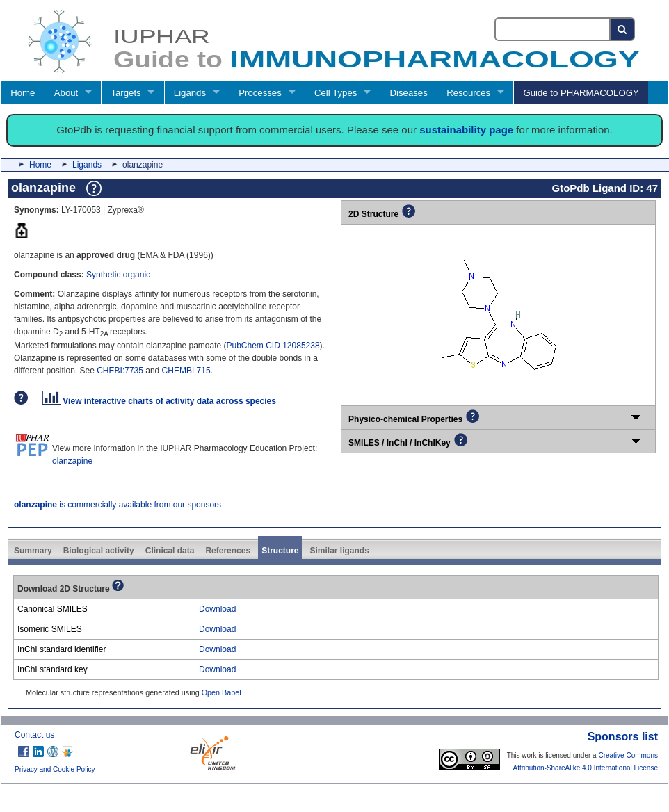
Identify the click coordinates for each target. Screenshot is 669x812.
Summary (33, 551)
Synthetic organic (118, 275)
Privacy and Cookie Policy (55, 769)
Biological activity (99, 551)
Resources (468, 93)
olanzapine (72, 461)
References (228, 551)
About (66, 93)
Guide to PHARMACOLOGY (581, 93)
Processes (260, 93)
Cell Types (336, 93)
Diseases (409, 93)
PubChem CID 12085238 (273, 346)
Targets (126, 93)
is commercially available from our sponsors (118, 505)
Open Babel (221, 692)
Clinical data (170, 551)
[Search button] (623, 29)
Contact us (34, 735)
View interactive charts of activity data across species (159, 401)
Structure (280, 551)
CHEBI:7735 (120, 371)
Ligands (190, 93)
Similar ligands (339, 551)
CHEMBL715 (186, 371)
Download (217, 609)
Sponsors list (623, 737)
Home (23, 93)
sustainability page (466, 130)
